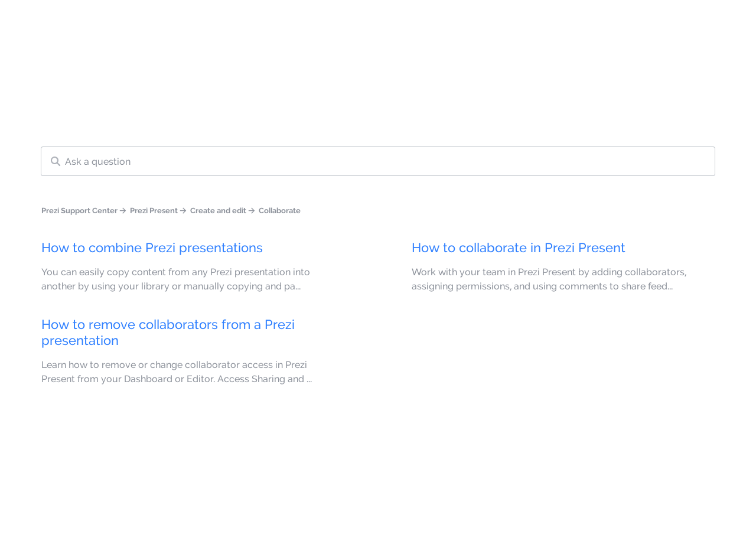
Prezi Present (154, 210)
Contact (565, 22)
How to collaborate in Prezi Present (519, 247)
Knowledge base (428, 22)
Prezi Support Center (79, 210)
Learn (516, 22)
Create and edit (218, 210)
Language (347, 22)
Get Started (695, 22)
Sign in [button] (617, 22)
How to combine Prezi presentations (152, 247)
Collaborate (280, 210)
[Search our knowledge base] (378, 161)
